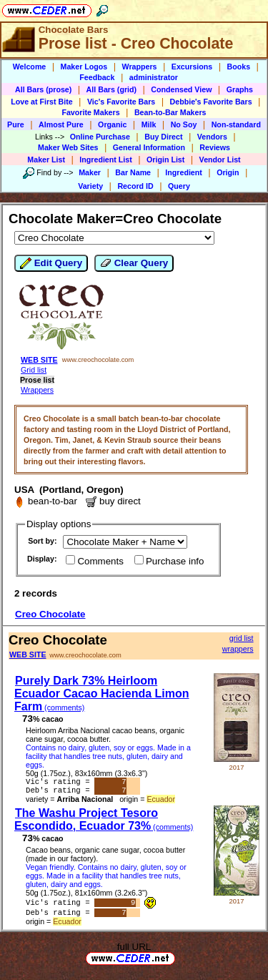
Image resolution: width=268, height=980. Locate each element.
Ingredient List (105, 160)
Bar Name (133, 172)
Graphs (240, 89)
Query (179, 186)
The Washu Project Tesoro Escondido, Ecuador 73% (104, 822)
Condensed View (181, 89)
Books (239, 67)
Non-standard (236, 124)
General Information (149, 147)
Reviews (215, 147)
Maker (90, 172)
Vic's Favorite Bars (121, 102)
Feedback (97, 77)
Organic (112, 124)
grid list (242, 638)
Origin (228, 172)
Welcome (30, 67)
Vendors (212, 137)
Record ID (135, 186)
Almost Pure (61, 124)
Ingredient (184, 172)
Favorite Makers (90, 112)
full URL (134, 951)
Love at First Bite (41, 102)
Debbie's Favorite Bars (211, 102)
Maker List (46, 160)
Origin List (165, 160)
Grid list (34, 370)
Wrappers (140, 67)
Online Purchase (100, 137)
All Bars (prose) (43, 89)
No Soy (184, 124)
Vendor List (220, 160)
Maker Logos (84, 67)
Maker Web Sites (68, 147)
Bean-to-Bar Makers (170, 112)
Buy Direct (163, 137)
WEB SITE (39, 360)
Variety (90, 186)
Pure (16, 124)
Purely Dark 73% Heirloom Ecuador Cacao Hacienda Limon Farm (102, 694)
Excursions (192, 67)
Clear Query (134, 263)
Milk (149, 124)
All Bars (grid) (111, 89)
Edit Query (51, 263)
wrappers (238, 649)
